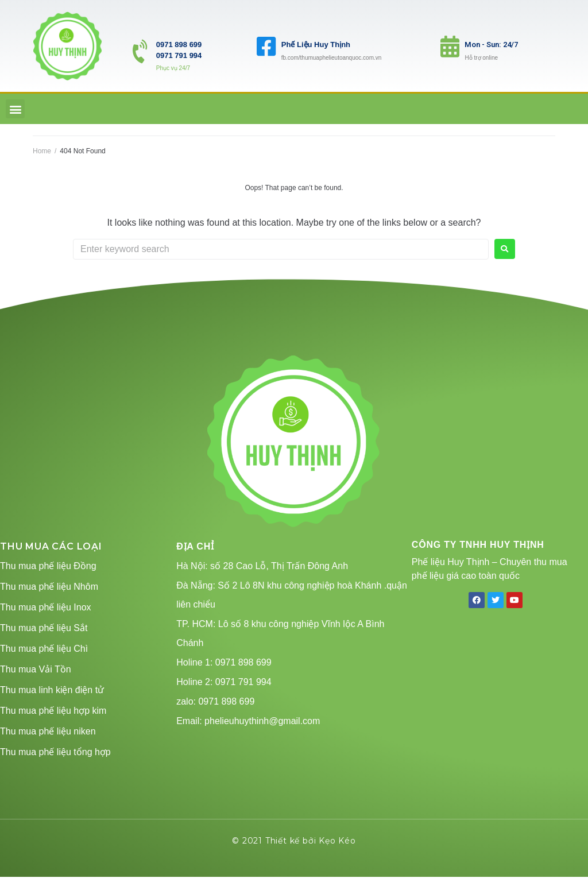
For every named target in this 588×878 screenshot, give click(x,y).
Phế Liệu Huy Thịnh (316, 45)
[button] (15, 109)
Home (42, 151)
